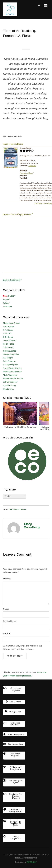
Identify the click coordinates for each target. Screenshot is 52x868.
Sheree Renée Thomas (13, 379)
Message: (7, 579)
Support (7, 300)
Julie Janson (9, 347)
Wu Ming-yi (8, 358)
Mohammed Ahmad (12, 323)
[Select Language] (15, 496)
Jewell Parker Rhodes (13, 368)
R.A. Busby (8, 330)
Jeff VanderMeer (10, 382)
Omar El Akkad (10, 340)
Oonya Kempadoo (11, 354)
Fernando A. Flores (27, 173)
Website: (7, 633)
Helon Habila (9, 344)
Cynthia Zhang (9, 385)
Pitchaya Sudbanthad (12, 372)
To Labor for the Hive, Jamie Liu (20, 427)
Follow (7, 303)
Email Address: (10, 621)
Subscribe (7, 306)
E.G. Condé (8, 337)
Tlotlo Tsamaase (10, 375)
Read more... (9, 389)
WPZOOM (32, 862)
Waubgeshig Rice (11, 365)
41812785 (32, 166)
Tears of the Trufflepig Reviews (18, 214)
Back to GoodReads (12, 280)
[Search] (39, 5)
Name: (6, 609)
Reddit (12, 296)
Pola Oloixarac (9, 361)
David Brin (8, 334)
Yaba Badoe (8, 327)
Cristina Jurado (10, 351)
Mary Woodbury (32, 526)
